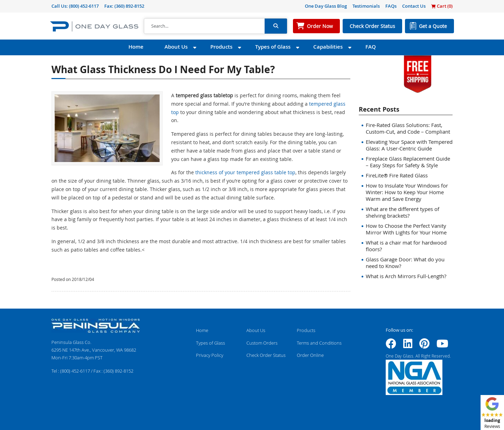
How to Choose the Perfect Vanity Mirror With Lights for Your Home (406, 229)
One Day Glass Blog (326, 6)
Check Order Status (372, 26)
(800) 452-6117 (84, 6)
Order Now (320, 26)
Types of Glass (273, 47)
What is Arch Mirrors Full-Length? (406, 276)
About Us (176, 47)
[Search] (204, 26)
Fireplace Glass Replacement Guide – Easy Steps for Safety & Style (408, 162)
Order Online (310, 355)
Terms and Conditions (319, 343)
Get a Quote (433, 26)
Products (221, 47)
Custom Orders (262, 343)
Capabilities (328, 47)
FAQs (391, 6)
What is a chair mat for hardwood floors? (406, 246)
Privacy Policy (210, 355)
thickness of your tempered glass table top (245, 172)
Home (136, 47)
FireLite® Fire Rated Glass (397, 175)
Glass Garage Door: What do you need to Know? (405, 263)
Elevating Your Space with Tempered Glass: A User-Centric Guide (409, 145)
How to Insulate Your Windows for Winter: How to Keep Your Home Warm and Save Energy (407, 192)
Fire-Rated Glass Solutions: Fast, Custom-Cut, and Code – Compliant (408, 128)
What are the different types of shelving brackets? (402, 212)
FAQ (371, 47)
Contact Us (414, 6)
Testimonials (366, 6)
